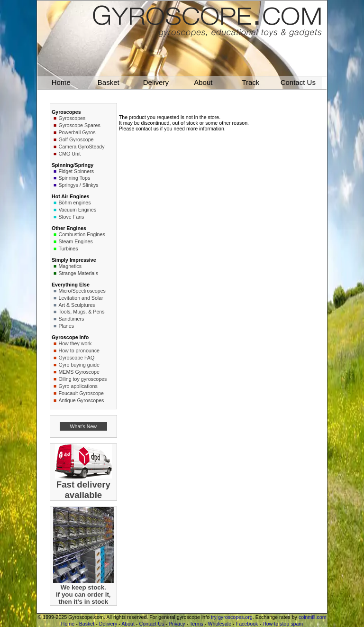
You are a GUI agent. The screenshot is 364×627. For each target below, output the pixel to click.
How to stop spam (283, 624)
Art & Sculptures (77, 305)
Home (68, 624)
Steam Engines (75, 241)
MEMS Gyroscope (79, 372)
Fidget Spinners (76, 171)
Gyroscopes (72, 118)
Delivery (108, 624)
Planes (66, 326)
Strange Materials (78, 273)
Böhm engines (74, 203)
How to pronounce (79, 350)
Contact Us (151, 624)
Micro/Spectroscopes (82, 291)
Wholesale (219, 624)
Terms (196, 624)
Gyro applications (78, 386)
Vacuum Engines (77, 210)
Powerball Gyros (77, 132)
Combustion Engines (82, 234)
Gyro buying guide (79, 365)
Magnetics (70, 266)
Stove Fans (71, 217)
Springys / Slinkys (78, 185)
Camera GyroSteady (81, 147)
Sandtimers (71, 319)
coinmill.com (313, 617)
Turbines (68, 249)
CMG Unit (69, 154)
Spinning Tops (74, 178)
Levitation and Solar (81, 298)
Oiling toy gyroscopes (82, 379)
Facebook (247, 624)
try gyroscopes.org (232, 617)
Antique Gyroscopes (81, 400)
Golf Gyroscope (76, 139)
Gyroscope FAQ (76, 358)
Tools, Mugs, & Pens (81, 312)
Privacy (177, 624)
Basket (87, 624)
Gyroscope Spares (79, 125)
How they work (75, 343)
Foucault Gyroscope (81, 393)
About (128, 624)
